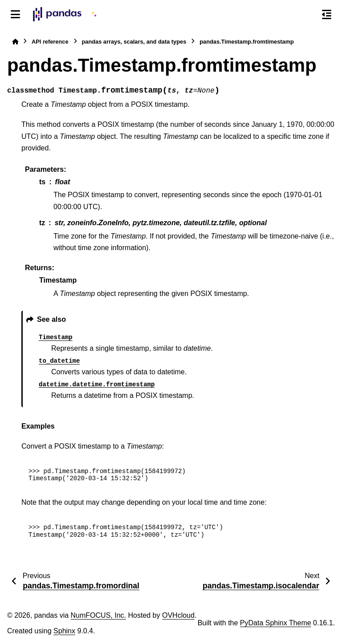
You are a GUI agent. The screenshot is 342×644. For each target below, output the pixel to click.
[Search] (308, 15)
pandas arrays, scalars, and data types (134, 42)
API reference (50, 42)
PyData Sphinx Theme (276, 623)
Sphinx (64, 631)
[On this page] (327, 14)
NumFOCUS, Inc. (98, 615)
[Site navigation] (15, 14)
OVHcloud (178, 615)
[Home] (15, 42)
